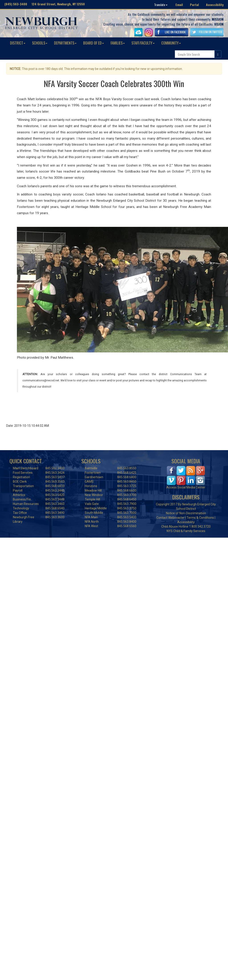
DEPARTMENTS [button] (65, 43)
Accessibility (215, 5)
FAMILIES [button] (118, 43)
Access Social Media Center (186, 487)
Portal (194, 5)
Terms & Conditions (200, 518)
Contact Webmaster (170, 518)
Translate (161, 5)
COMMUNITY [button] (171, 43)
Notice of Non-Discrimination (186, 513)
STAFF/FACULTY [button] (143, 43)
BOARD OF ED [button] (94, 43)
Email (179, 5)
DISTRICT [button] (18, 43)
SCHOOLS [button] (40, 43)
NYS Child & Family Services (186, 531)
